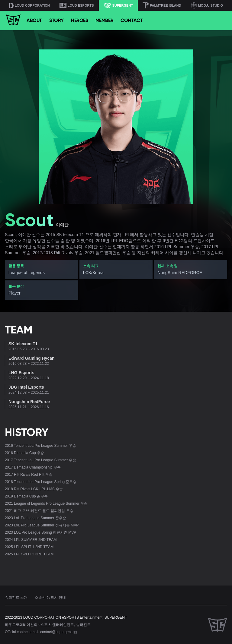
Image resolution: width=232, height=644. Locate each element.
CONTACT (132, 20)
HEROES (80, 20)
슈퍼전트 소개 (16, 598)
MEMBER (105, 20)
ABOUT (34, 20)
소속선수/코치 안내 (50, 598)
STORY (56, 20)
